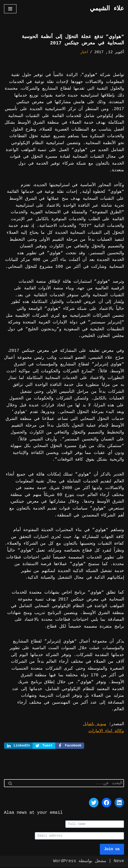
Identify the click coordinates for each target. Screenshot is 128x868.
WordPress (65, 862)
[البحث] (70, 784)
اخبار (84, 52)
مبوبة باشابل (95, 724)
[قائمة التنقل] (10, 9)
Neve (119, 862)
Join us (112, 850)
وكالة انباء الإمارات (106, 731)
